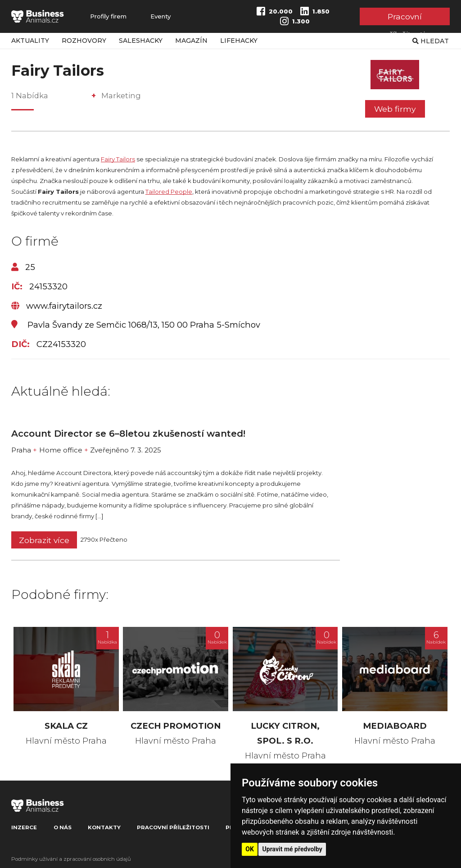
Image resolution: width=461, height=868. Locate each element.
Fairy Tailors (118, 159)
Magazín (191, 41)
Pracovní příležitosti (405, 18)
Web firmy (395, 109)
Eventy (160, 16)
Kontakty (104, 827)
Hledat (431, 41)
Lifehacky (239, 41)
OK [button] (250, 849)
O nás (63, 827)
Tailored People (169, 192)
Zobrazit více (44, 540)
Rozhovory (84, 41)
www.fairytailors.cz (57, 306)
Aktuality (30, 41)
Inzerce (24, 827)
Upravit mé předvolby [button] (292, 849)
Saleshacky (141, 41)
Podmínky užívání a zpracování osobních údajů (71, 859)
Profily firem (108, 16)
